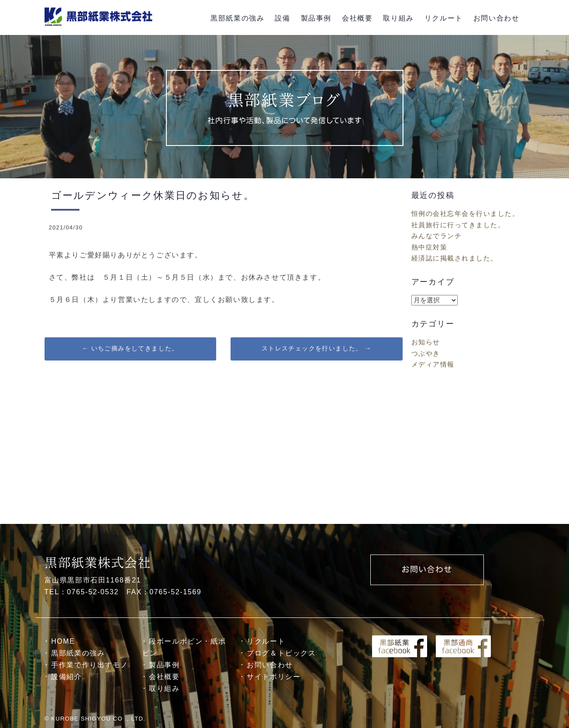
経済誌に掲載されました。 (455, 258)
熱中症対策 (429, 247)
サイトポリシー (274, 677)
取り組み (398, 18)
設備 (282, 18)
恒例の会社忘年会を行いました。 (466, 213)
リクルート (444, 18)
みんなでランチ (437, 236)
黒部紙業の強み (237, 18)
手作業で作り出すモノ (90, 665)
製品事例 (316, 18)
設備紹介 (66, 677)
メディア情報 (433, 364)
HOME (63, 641)
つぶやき (426, 353)
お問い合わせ (497, 18)
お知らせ (426, 342)
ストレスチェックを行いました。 (317, 348)
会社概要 (357, 18)
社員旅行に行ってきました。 (458, 225)
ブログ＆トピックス (281, 653)
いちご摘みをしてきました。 (130, 348)
